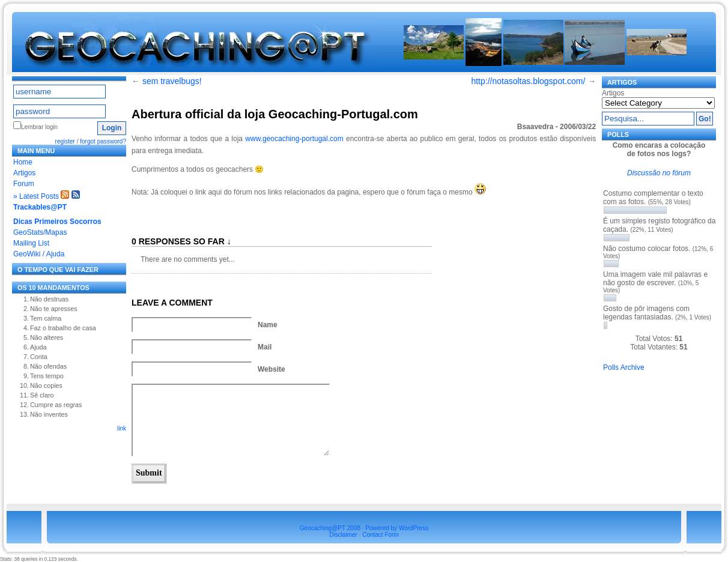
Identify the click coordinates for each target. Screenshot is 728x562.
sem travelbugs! (172, 81)
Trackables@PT (40, 207)
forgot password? (103, 141)
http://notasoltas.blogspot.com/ (528, 81)
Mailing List (31, 243)
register (65, 141)
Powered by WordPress (397, 528)
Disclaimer (343, 535)
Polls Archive (624, 367)
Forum (24, 184)
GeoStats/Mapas (40, 232)
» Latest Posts (36, 196)
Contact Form (381, 535)
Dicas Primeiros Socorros (57, 222)
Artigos (24, 173)
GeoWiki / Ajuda (39, 254)
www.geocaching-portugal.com (296, 139)
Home (23, 162)
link (122, 428)
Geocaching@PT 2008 (330, 528)
